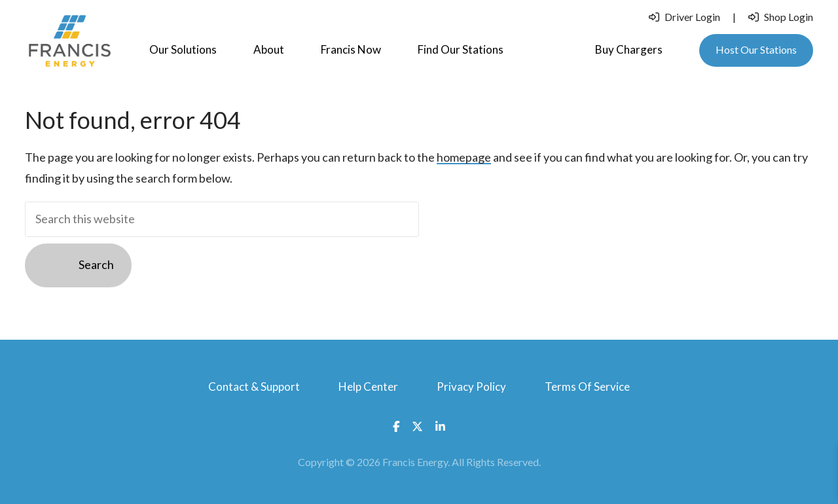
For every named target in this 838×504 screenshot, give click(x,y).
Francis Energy (69, 41)
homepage (464, 157)
